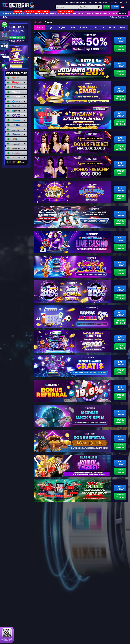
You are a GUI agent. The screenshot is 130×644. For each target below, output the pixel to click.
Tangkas (90, 13)
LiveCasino (85, 28)
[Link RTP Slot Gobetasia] (4, 35)
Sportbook (18, 13)
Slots (37, 13)
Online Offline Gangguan (16, 162)
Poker (61, 13)
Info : (6, 17)
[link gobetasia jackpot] (4, 56)
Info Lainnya (120, 40)
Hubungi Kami (101, 2)
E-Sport (29, 13)
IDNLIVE (45, 13)
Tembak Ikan (101, 13)
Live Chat (87, 2)
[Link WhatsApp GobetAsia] (4, 25)
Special (40, 27)
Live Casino (79, 13)
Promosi (123, 13)
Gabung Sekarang (121, 48)
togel (69, 13)
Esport (112, 28)
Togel (50, 28)
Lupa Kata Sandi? (116, 2)
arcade (53, 13)
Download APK (73, 2)
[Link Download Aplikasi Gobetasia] (4, 46)
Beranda (7, 13)
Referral (113, 13)
